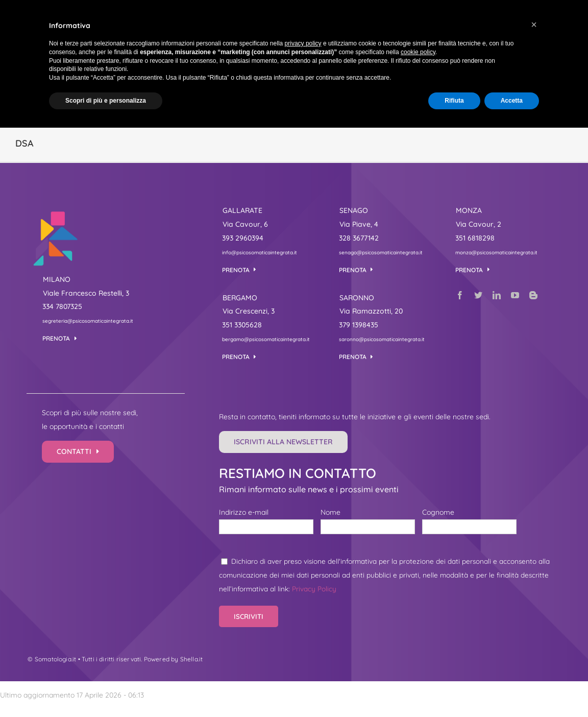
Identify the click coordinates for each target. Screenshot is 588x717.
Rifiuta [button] (454, 101)
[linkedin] (497, 295)
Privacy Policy (314, 589)
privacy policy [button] (303, 43)
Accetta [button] (512, 101)
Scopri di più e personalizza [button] (106, 101)
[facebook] (460, 295)
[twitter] (478, 295)
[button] (534, 25)
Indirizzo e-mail (244, 512)
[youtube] (515, 295)
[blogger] (533, 295)
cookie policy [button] (418, 52)
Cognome (438, 512)
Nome (330, 512)
